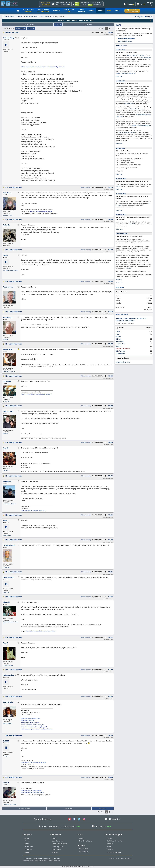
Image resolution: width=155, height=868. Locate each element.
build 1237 (132, 224)
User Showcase (45, 17)
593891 (111, 572)
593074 (111, 312)
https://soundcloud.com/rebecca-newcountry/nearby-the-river (43, 67)
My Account (83, 849)
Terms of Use (113, 858)
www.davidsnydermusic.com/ (30, 723)
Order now (119, 280)
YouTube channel (146, 57)
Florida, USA (7, 402)
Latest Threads (71, 20)
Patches (109, 838)
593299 (111, 476)
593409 (111, 515)
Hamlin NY (6, 470)
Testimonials (56, 849)
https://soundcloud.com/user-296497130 (33, 511)
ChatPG (118, 25)
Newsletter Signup (86, 841)
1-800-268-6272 (84, 3)
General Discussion (31, 17)
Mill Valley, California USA (10, 270)
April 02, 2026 (120, 148)
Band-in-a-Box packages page (141, 126)
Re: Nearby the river (14, 187)
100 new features (129, 104)
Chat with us (101, 827)
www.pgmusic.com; (28, 861)
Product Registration (114, 852)
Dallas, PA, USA (8, 215)
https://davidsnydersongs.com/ (30, 718)
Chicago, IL (6, 756)
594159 (111, 670)
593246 (111, 442)
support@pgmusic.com (53, 861)
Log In (148, 17)
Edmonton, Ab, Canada (10, 804)
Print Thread (21, 28)
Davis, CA (6, 593)
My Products (84, 852)
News (81, 838)
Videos (109, 847)
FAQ (92, 20)
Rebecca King (86, 187)
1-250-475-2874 (95, 3)
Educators (28, 849)
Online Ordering (98, 5)
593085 (111, 344)
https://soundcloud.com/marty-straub (41, 212)
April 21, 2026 (120, 81)
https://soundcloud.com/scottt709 (31, 791)
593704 (111, 540)
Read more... (119, 77)
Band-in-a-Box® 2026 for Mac (135, 55)
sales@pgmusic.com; (41, 861)
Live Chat (83, 5)
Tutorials (110, 849)
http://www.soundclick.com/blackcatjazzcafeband (36, 394)
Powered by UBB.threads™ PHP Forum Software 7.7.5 (77, 867)
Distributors (29, 847)
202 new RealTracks (136, 109)
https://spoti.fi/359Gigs (28, 721)
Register (139, 17)
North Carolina (7, 723)
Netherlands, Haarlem (9, 504)
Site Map (130, 858)
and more (128, 268)
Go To (31, 28)
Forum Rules (83, 20)
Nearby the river (12, 32)
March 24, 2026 (121, 179)
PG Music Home (8, 17)
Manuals (110, 844)
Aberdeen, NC (7, 536)
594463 (111, 777)
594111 (111, 637)
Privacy (122, 858)
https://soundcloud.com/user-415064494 (33, 762)
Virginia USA (7, 568)
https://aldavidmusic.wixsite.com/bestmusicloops (41, 631)
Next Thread (88, 25)
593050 (111, 250)
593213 (111, 406)
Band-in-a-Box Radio (59, 844)
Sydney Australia (8, 665)
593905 (111, 597)
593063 (111, 281)
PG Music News (121, 46)
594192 (111, 697)
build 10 (118, 186)
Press (27, 844)
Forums (19, 17)
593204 (111, 376)
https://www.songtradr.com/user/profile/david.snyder (37, 729)
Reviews (55, 852)
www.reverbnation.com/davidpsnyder (32, 725)
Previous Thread (28, 25)
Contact (27, 841)
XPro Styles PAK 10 (142, 115)
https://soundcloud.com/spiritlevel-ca (32, 793)
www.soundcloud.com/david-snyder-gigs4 (34, 727)
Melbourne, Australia (9, 372)
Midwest (5, 434)
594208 (111, 735)
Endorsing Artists (58, 847)
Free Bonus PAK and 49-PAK (127, 133)
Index (58, 25)
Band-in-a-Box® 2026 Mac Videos (125, 73)
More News (120, 287)
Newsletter (114, 819)
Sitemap (28, 852)
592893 (111, 32)
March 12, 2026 (121, 194)
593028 (111, 219)
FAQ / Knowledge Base (115, 841)
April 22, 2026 (120, 50)
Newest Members (122, 314)
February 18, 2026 (122, 234)
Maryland (6, 340)
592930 (111, 187)
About (27, 838)
